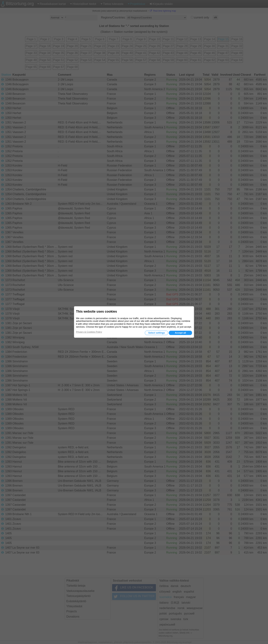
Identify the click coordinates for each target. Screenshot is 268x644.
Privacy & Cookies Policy (89, 332)
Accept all (180, 333)
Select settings (156, 333)
